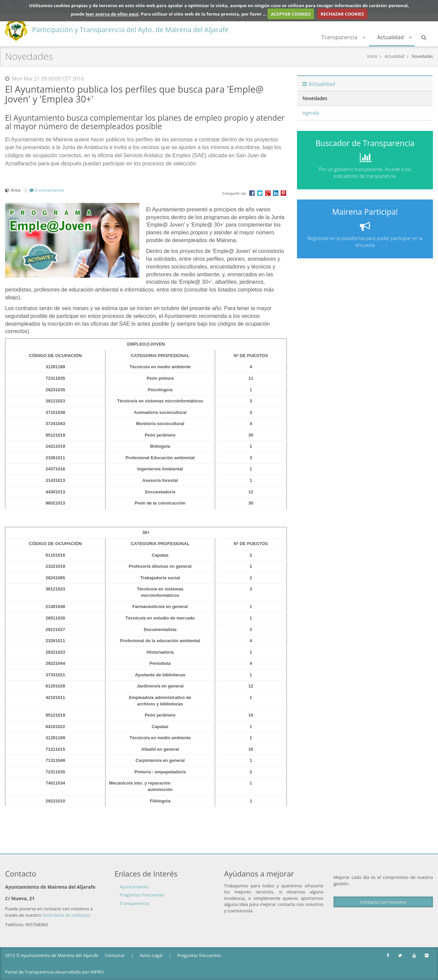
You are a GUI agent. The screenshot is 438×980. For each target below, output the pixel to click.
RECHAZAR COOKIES (342, 14)
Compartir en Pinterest (283, 193)
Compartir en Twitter (260, 193)
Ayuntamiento (134, 887)
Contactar (115, 955)
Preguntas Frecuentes (142, 895)
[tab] (47, 190)
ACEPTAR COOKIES (291, 14)
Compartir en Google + (268, 193)
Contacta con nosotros (383, 902)
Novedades (422, 56)
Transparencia (343, 37)
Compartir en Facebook (252, 193)
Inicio (372, 56)
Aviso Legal (151, 955)
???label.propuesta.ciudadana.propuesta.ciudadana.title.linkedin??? (276, 193)
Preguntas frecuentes (199, 955)
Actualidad (395, 37)
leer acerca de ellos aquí (112, 14)
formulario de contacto (66, 915)
